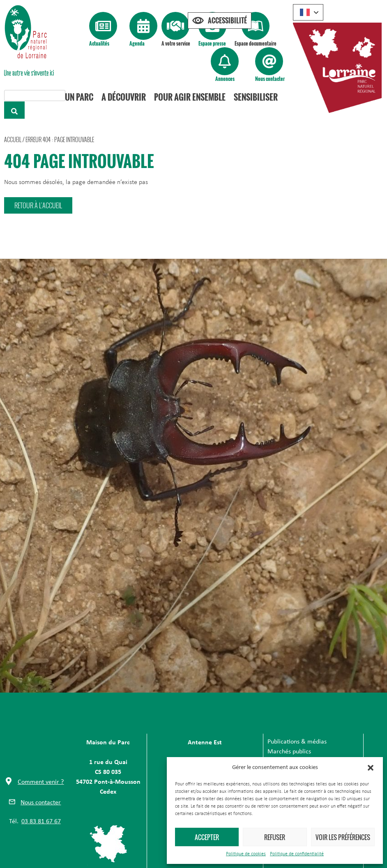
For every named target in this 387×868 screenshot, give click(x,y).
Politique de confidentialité (297, 854)
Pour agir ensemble (190, 97)
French (305, 12)
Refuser (275, 837)
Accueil (13, 139)
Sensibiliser (256, 97)
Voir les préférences (343, 837)
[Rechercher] (14, 110)
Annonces (225, 79)
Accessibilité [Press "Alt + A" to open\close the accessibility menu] (227, 21)
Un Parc (79, 97)
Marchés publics (289, 752)
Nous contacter (270, 79)
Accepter (207, 837)
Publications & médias (297, 742)
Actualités (99, 43)
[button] (371, 768)
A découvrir (124, 97)
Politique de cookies (246, 854)
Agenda (137, 43)
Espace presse (212, 43)
